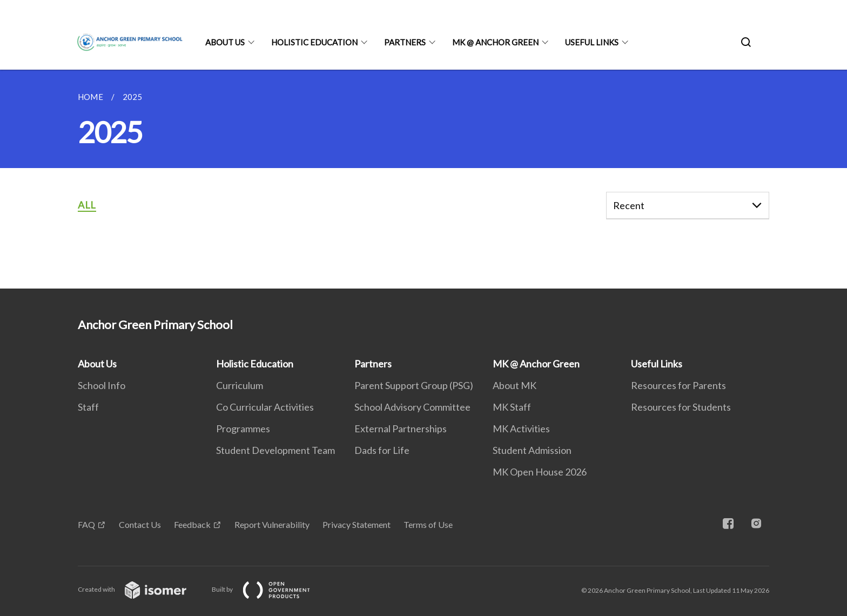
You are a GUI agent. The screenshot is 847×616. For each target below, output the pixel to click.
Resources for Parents (678, 385)
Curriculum (240, 385)
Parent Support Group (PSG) (414, 385)
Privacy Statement (357, 524)
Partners (405, 42)
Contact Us (140, 524)
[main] (423, 179)
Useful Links (592, 42)
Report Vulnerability (272, 524)
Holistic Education (314, 42)
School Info (102, 385)
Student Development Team (275, 450)
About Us (225, 42)
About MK (515, 385)
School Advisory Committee (412, 407)
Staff (88, 407)
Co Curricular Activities (265, 407)
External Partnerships (401, 428)
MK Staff (512, 407)
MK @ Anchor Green (495, 42)
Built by (270, 589)
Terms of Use (428, 524)
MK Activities (521, 428)
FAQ (86, 524)
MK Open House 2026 (540, 472)
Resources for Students (681, 407)
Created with (141, 589)
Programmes (243, 428)
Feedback (192, 524)
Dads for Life (382, 450)
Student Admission (532, 450)
